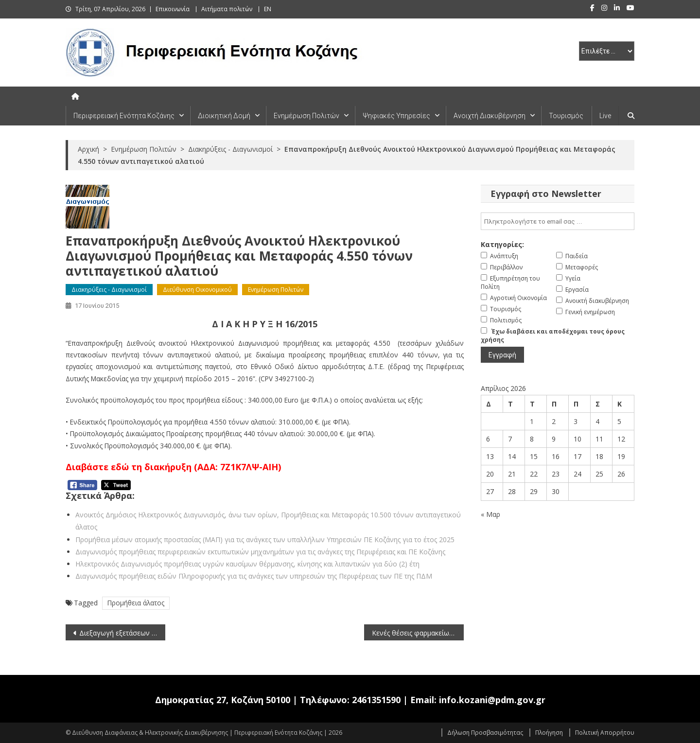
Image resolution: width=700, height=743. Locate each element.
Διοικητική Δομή (224, 116)
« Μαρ (490, 514)
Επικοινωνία (173, 9)
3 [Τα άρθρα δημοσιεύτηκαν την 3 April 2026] (576, 421)
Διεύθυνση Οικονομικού (197, 290)
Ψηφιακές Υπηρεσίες (396, 116)
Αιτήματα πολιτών (227, 9)
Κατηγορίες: (502, 244)
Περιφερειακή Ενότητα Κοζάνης (124, 116)
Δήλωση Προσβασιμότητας (485, 733)
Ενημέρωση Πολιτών (306, 116)
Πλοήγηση (549, 733)
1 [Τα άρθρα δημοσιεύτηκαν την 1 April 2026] (532, 421)
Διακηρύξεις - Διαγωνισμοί (109, 290)
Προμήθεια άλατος (136, 603)
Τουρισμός (566, 116)
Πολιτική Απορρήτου (605, 733)
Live (605, 116)
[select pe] (607, 51)
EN (268, 9)
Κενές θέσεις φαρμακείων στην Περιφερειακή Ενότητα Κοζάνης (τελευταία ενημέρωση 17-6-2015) (418, 633)
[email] (558, 221)
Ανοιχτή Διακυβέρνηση (490, 116)
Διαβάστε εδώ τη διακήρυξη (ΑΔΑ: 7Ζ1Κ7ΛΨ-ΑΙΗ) (173, 467)
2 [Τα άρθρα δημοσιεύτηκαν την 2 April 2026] (554, 421)
